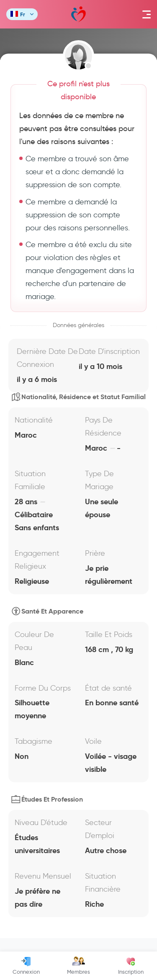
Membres (78, 966)
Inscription (131, 966)
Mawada (78, 14)
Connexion (26, 966)
